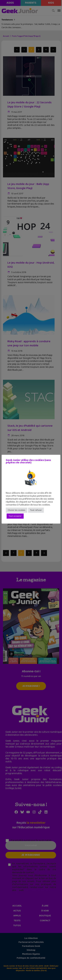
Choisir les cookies (17, 510)
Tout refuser (36, 510)
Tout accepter (15, 516)
